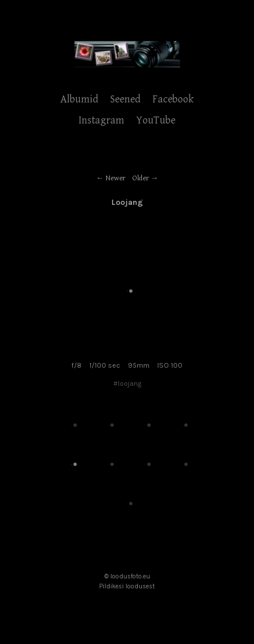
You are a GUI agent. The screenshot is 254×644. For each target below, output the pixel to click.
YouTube (156, 120)
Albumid (79, 99)
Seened (126, 99)
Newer (116, 178)
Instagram (101, 120)
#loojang (127, 383)
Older (141, 178)
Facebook (173, 99)
